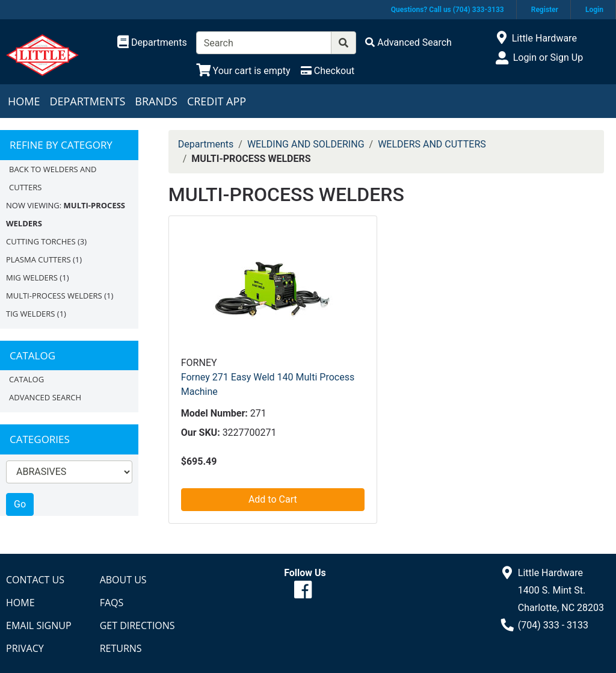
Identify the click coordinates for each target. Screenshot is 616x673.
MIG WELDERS (32, 278)
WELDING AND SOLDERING (306, 144)
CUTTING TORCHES (41, 241)
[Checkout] (328, 71)
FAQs (112, 603)
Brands (156, 101)
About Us (123, 580)
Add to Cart (273, 499)
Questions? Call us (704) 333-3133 (448, 10)
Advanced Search (45, 397)
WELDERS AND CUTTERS (432, 144)
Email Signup (39, 625)
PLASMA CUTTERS (38, 259)
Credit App (217, 101)
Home (24, 101)
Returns (121, 648)
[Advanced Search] (408, 42)
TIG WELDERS (30, 314)
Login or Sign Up (548, 57)
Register (545, 10)
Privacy (25, 648)
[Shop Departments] (152, 43)
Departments (87, 101)
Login (594, 10)
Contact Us (35, 580)
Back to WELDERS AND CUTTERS (53, 178)
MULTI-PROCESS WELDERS (54, 296)
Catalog (26, 379)
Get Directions (137, 625)
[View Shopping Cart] (243, 71)
